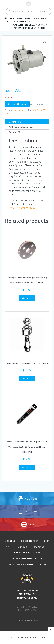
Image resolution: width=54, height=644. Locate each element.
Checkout (23, 547)
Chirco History (30, 541)
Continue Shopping (17, 104)
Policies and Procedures (27, 553)
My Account (41, 547)
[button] (45, 42)
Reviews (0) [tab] (15, 132)
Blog (43, 564)
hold (9, 21)
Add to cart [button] (27, 298)
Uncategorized (23, 21)
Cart (9, 547)
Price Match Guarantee (22, 564)
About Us (10, 541)
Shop (12, 18)
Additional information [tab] (21, 127)
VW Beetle (38, 110)
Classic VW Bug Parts (36, 18)
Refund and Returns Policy (27, 559)
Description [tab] (15, 122)
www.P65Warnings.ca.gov (22, 208)
